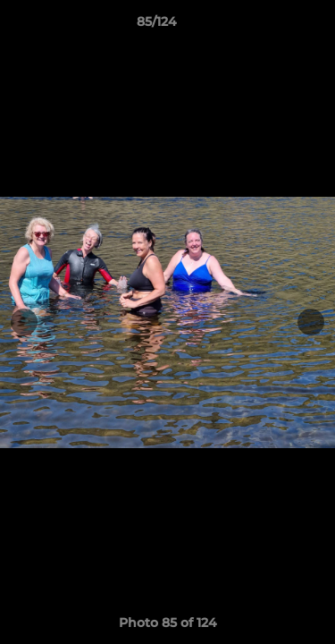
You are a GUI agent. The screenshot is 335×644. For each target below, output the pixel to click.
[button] (271, 26)
